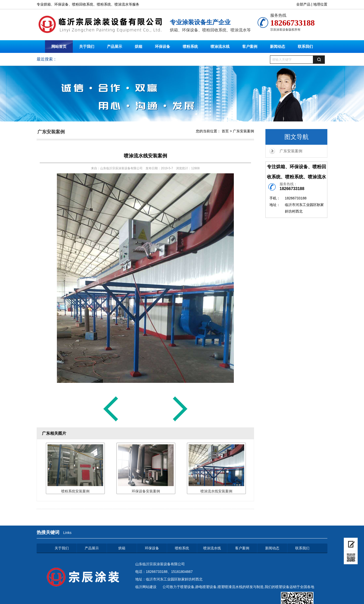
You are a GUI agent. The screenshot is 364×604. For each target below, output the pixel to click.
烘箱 (139, 46)
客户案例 (250, 46)
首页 (225, 131)
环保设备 (163, 46)
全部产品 (303, 4)
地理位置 (320, 4)
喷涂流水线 (220, 46)
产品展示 (115, 46)
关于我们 (87, 46)
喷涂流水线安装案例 (145, 156)
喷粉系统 (190, 46)
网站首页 (59, 46)
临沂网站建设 (146, 587)
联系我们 (305, 46)
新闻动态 (278, 46)
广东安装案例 (291, 151)
